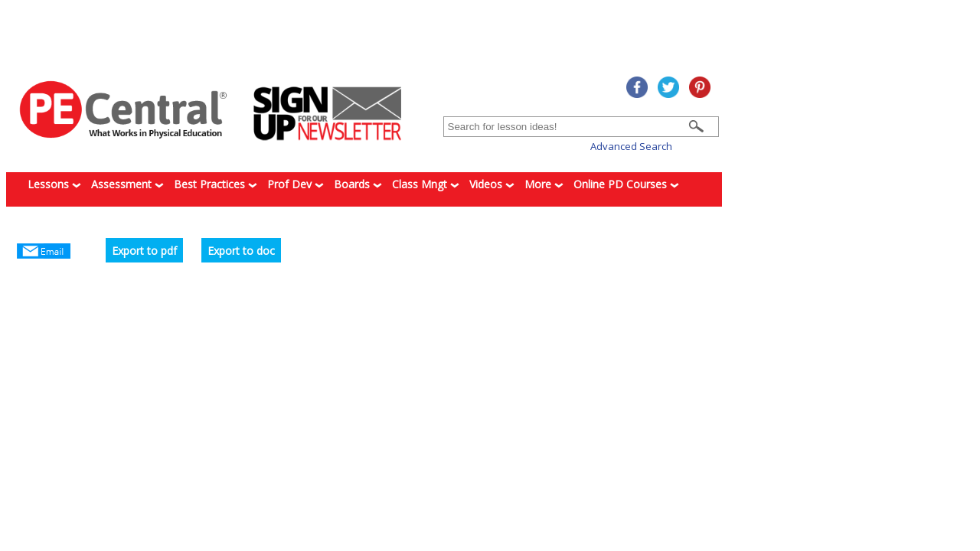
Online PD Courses (626, 184)
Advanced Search (631, 146)
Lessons (54, 184)
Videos (492, 184)
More (544, 184)
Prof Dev (296, 184)
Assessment (127, 184)
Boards (358, 184)
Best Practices (216, 184)
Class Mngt (426, 184)
